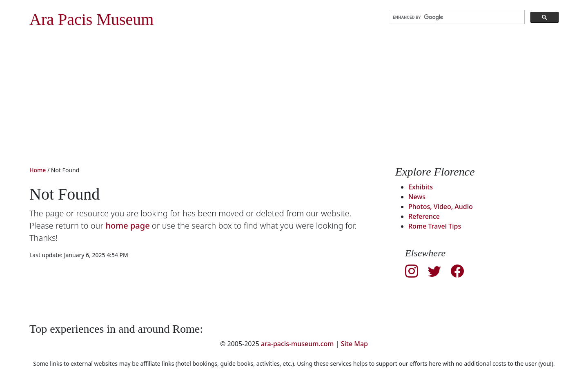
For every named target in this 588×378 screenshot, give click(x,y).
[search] (456, 17)
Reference (424, 216)
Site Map (354, 344)
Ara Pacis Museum (91, 19)
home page (128, 226)
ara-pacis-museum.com (297, 344)
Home (38, 170)
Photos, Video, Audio (441, 207)
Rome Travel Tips (435, 226)
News (417, 197)
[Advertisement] (294, 104)
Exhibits (421, 187)
